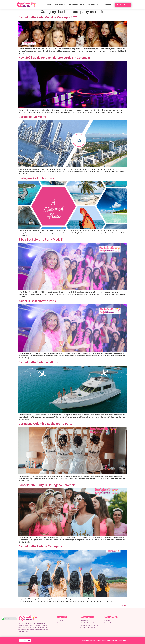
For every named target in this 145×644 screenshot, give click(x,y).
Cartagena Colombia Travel (37, 178)
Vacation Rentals (76, 4)
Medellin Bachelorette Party (37, 301)
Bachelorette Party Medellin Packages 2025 (48, 17)
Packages (107, 4)
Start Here (60, 4)
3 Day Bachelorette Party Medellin (41, 239)
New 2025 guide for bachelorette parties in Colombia (54, 58)
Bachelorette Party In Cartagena (40, 546)
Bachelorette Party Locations (38, 362)
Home (49, 4)
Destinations (94, 4)
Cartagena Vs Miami (32, 117)
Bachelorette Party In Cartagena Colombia (47, 485)
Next (124, 605)
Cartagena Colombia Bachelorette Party (45, 424)
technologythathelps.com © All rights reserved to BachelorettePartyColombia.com (104, 641)
